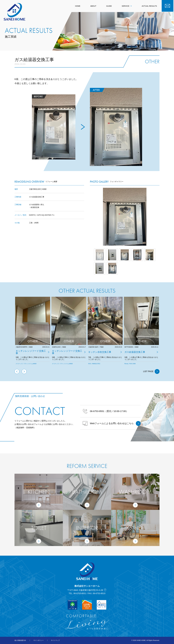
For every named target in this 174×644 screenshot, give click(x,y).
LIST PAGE (151, 371)
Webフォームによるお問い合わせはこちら (112, 423)
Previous (17, 371)
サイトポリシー (39, 640)
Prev (90, 217)
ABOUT (93, 6)
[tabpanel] (33, 333)
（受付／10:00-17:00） (105, 411)
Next (159, 217)
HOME (78, 6)
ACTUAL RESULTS (149, 6)
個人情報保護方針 (20, 640)
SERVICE (127, 6)
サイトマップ (55, 640)
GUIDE (109, 6)
